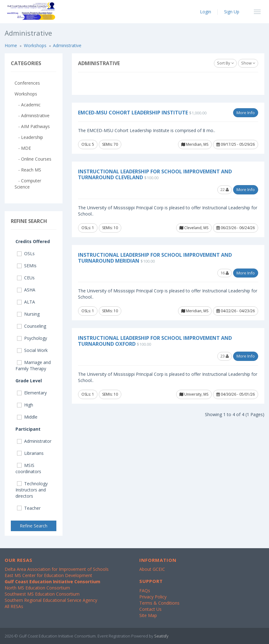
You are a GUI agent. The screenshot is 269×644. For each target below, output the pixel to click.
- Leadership (29, 137)
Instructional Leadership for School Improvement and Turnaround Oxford (155, 341)
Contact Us (150, 609)
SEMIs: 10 (110, 228)
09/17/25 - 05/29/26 (236, 144)
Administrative (67, 45)
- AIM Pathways (32, 126)
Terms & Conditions (159, 603)
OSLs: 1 (88, 228)
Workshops (35, 45)
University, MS (194, 394)
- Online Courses (33, 159)
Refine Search (34, 526)
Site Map (148, 615)
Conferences (27, 83)
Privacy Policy (153, 597)
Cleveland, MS (194, 228)
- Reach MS (28, 170)
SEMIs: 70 (110, 144)
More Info (246, 113)
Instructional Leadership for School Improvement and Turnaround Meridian (155, 258)
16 (225, 273)
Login (206, 12)
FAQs (145, 591)
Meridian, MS (195, 144)
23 (225, 356)
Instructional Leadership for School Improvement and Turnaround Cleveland (155, 174)
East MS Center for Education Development (48, 575)
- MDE (23, 148)
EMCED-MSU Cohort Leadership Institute (133, 113)
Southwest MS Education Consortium (42, 594)
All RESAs (14, 606)
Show (248, 63)
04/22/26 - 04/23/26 (236, 311)
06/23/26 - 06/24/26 (236, 228)
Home (11, 45)
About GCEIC (152, 569)
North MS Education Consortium (37, 588)
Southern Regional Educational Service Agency (51, 600)
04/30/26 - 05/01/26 (236, 394)
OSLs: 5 (88, 144)
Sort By (225, 63)
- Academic (28, 105)
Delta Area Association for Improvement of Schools (57, 569)
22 (225, 189)
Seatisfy (161, 636)
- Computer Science (28, 184)
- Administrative (32, 115)
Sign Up (232, 12)
